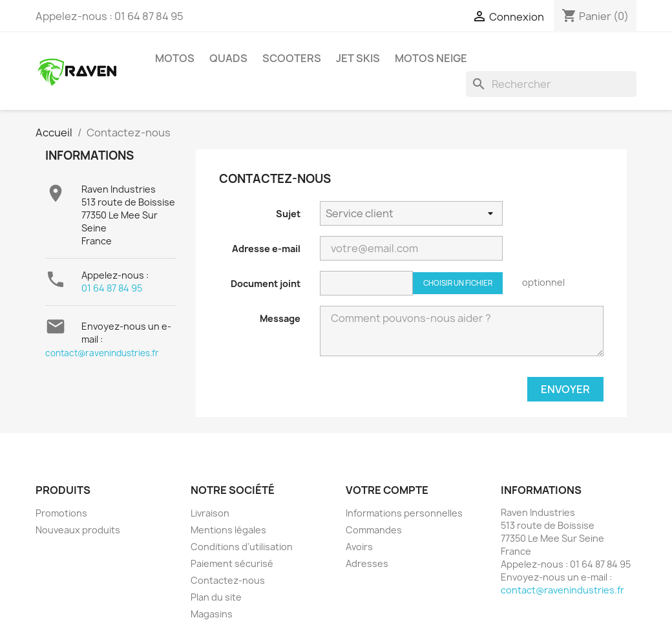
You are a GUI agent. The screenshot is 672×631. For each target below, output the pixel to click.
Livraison (210, 513)
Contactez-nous (228, 580)
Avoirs (359, 547)
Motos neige (431, 58)
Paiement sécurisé (232, 563)
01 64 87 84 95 (112, 288)
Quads (228, 58)
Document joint (266, 283)
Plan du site (216, 597)
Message (280, 318)
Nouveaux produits (78, 530)
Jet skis (358, 58)
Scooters (292, 58)
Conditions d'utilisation (242, 547)
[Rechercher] (551, 84)
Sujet (288, 214)
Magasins (212, 614)
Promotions (61, 513)
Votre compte (387, 490)
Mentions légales (228, 530)
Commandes (374, 530)
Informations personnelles (404, 513)
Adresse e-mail (266, 249)
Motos (175, 58)
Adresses (367, 563)
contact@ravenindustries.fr (102, 353)
